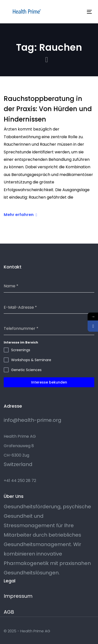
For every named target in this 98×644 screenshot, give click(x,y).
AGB (9, 612)
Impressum (18, 596)
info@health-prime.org (33, 420)
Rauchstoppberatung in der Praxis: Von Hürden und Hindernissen (48, 109)
